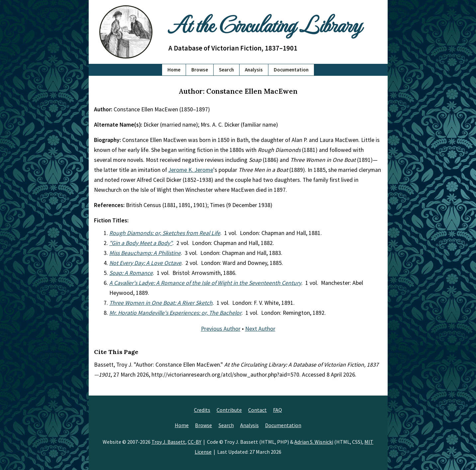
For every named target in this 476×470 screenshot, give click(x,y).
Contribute (229, 410)
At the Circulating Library (265, 24)
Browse (200, 70)
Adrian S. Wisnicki (314, 442)
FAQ (278, 410)
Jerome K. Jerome (191, 170)
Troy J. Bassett (168, 442)
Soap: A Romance (131, 273)
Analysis (254, 70)
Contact (257, 410)
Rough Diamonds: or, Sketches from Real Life (165, 233)
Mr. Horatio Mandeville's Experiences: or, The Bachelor (175, 313)
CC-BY (194, 442)
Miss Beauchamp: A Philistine (145, 253)
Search (226, 70)
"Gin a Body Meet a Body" (141, 243)
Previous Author (221, 329)
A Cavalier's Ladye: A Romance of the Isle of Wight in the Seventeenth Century (205, 283)
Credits (202, 410)
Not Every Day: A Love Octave (145, 263)
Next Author (260, 329)
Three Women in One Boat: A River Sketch (161, 303)
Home (174, 70)
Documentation (291, 70)
